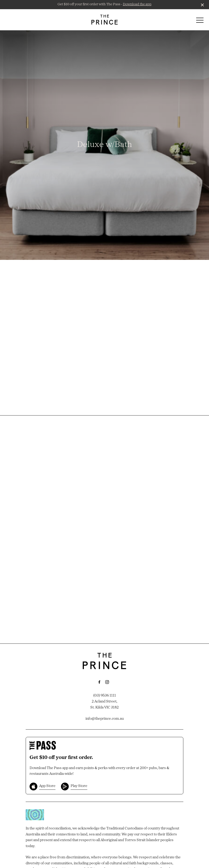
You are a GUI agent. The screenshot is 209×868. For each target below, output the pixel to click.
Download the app (137, 4)
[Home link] (105, 20)
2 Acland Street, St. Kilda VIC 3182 (104, 705)
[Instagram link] (107, 682)
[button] (200, 21)
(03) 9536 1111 (105, 696)
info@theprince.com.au (105, 719)
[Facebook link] (99, 682)
